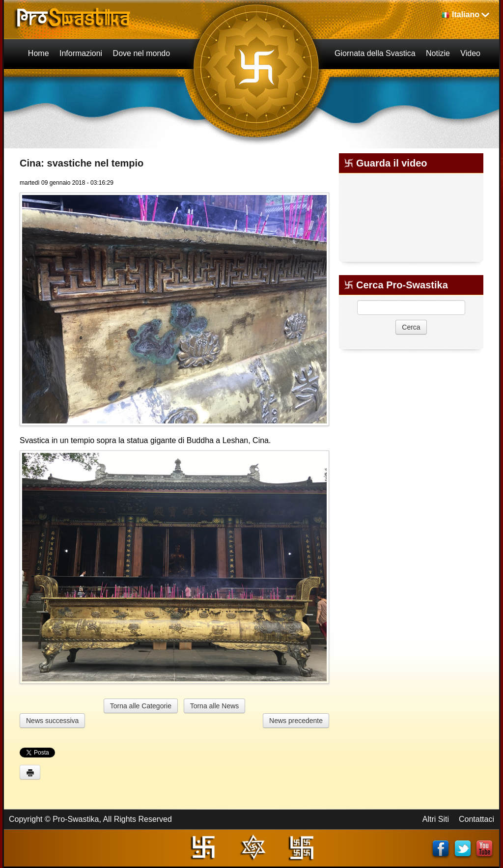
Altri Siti (436, 819)
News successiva (52, 721)
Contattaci (476, 819)
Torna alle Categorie (141, 706)
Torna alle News (215, 706)
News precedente (296, 721)
